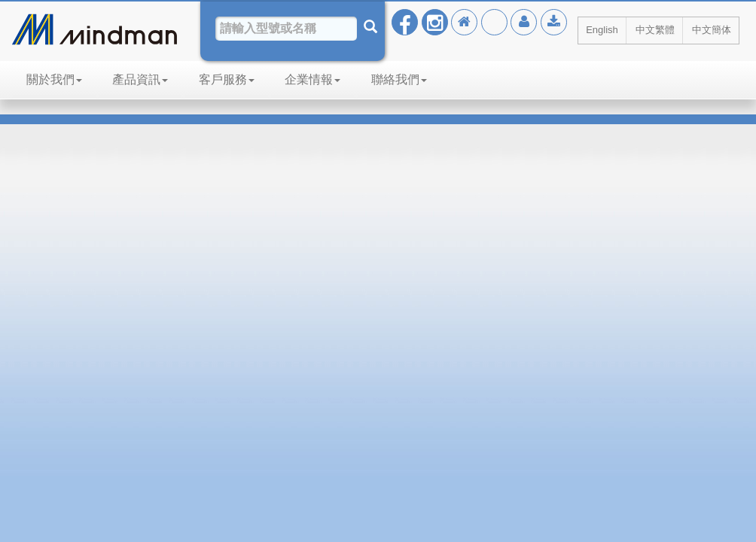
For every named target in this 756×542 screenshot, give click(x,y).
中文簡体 (712, 30)
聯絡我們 (399, 79)
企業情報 (312, 79)
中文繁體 (655, 30)
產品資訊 (140, 79)
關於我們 (54, 79)
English (602, 30)
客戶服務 (227, 79)
